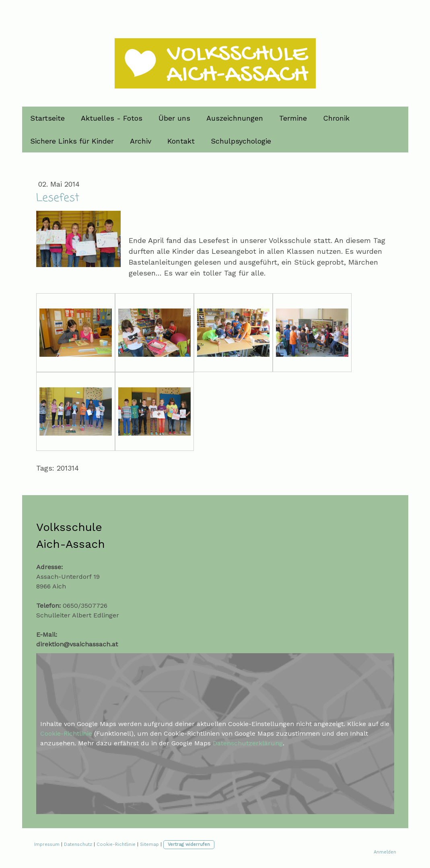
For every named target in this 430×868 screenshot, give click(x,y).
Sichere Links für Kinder (72, 141)
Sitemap (149, 844)
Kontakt (181, 141)
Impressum (47, 844)
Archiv (141, 141)
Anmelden (385, 852)
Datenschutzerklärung (248, 743)
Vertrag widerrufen (189, 844)
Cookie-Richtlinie (66, 733)
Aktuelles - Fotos (112, 118)
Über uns (174, 118)
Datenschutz (78, 844)
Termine (293, 118)
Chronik (336, 118)
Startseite (47, 118)
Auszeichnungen (235, 118)
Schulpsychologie (241, 141)
